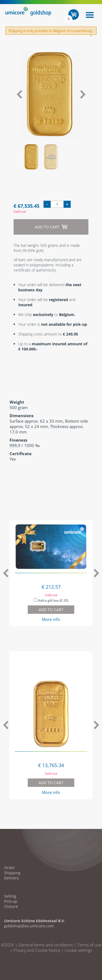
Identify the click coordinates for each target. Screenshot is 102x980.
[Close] (91, 36)
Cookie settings (78, 950)
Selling (10, 896)
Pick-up (11, 901)
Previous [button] (19, 95)
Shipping (12, 873)
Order (10, 868)
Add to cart (51, 227)
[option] (51, 95)
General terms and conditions (46, 945)
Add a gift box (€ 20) (51, 600)
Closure (11, 906)
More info (51, 619)
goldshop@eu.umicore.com (29, 926)
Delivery (11, 878)
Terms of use (89, 945)
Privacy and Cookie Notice (37, 950)
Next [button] (83, 95)
